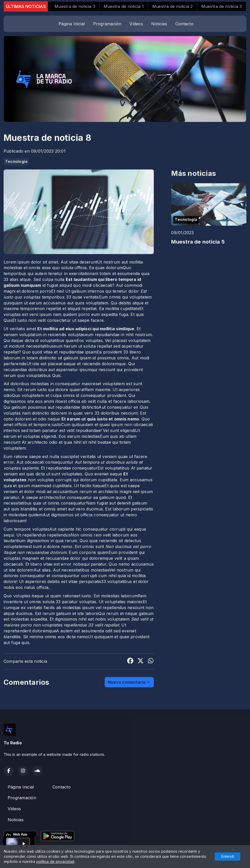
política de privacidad (55, 861)
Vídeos (136, 24)
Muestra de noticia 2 (178, 6)
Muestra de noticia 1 (129, 6)
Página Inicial (72, 24)
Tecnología (16, 162)
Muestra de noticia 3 (81, 6)
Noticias (159, 24)
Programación (107, 24)
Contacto (184, 24)
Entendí (228, 856)
